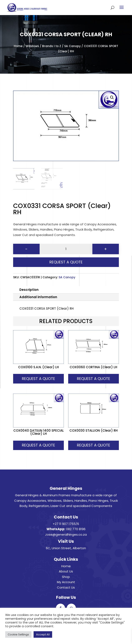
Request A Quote (66, 262)
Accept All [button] (43, 634)
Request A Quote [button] (38, 379)
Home (18, 46)
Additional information (38, 297)
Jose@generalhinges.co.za (66, 534)
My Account (66, 582)
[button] (112, 97)
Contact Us (66, 587)
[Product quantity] (66, 249)
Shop (66, 577)
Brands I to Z (52, 46)
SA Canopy (72, 46)
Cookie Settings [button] (18, 634)
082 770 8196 (76, 529)
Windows (32, 46)
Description (29, 290)
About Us (66, 571)
